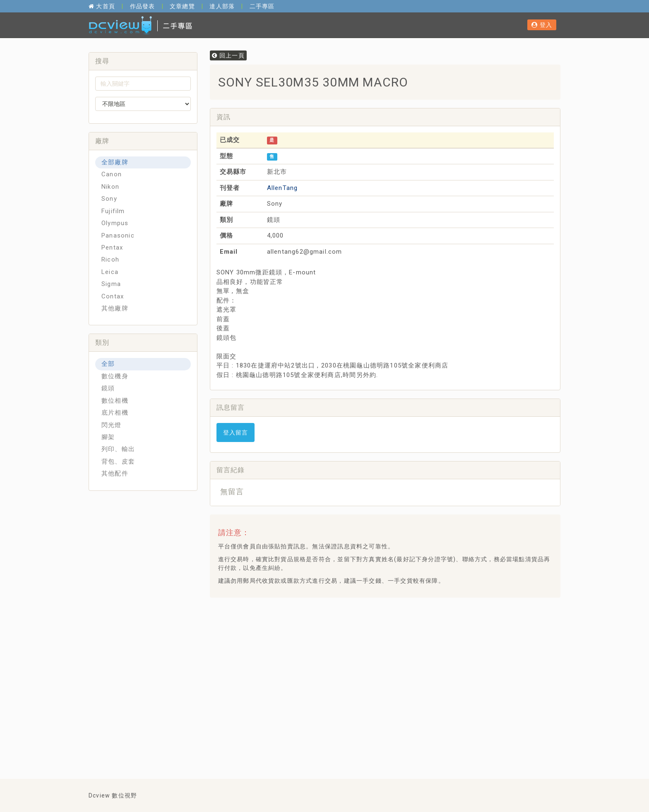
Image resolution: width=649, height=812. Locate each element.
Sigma (111, 284)
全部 (108, 364)
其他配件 (115, 473)
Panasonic (118, 235)
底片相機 (115, 413)
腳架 (108, 437)
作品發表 (143, 6)
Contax (113, 296)
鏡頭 (108, 388)
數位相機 (115, 401)
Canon (112, 174)
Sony (109, 199)
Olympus (115, 223)
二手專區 (262, 6)
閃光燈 (112, 425)
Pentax (112, 247)
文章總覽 (182, 6)
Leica (110, 272)
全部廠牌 (115, 162)
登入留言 (236, 432)
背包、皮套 (118, 461)
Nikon (110, 187)
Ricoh (110, 259)
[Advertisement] (367, 625)
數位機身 (115, 376)
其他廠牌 (115, 308)
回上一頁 (228, 55)
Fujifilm (113, 211)
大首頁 (102, 6)
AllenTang (282, 188)
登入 (542, 25)
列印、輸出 (118, 449)
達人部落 (222, 6)
